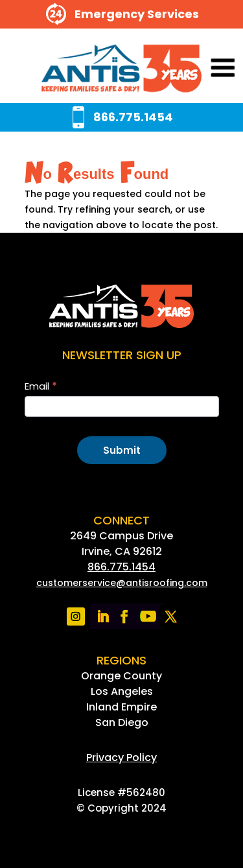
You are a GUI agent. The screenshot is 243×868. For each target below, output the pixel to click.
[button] (205, 69)
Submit (122, 450)
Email (41, 386)
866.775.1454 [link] (121, 567)
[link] (121, 69)
